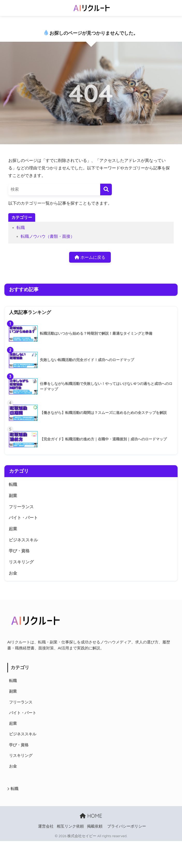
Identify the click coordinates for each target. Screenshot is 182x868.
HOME (91, 816)
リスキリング (21, 562)
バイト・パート (23, 518)
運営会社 (46, 826)
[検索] (106, 189)
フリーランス (21, 507)
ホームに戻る (90, 257)
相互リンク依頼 (70, 826)
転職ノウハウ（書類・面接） (48, 236)
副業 (13, 496)
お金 (13, 573)
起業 (13, 529)
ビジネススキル (23, 540)
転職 (21, 228)
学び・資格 (19, 551)
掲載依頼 (95, 826)
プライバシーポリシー (127, 826)
